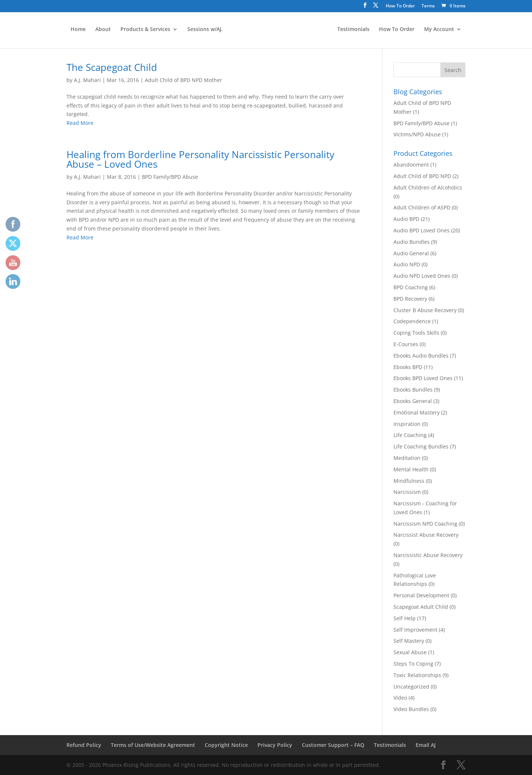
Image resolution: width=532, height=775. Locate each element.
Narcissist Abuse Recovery (426, 535)
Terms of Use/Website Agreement (153, 745)
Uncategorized (411, 687)
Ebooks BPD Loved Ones (423, 378)
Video (400, 698)
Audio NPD (407, 264)
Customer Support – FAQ (333, 745)
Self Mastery (409, 641)
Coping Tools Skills (416, 333)
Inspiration (407, 424)
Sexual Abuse (410, 652)
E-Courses (406, 344)
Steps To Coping (413, 664)
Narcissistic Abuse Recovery (428, 555)
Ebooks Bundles (413, 390)
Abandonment (411, 165)
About (102, 31)
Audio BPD (406, 219)
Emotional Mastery (417, 412)
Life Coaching (410, 435)
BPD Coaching (411, 287)
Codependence (412, 321)
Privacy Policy (275, 745)
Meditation (407, 458)
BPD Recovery (410, 299)
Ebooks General (413, 401)
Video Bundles (411, 709)
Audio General (411, 253)
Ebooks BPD (408, 367)
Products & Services (145, 31)
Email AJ (426, 745)
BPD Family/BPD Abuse (170, 177)
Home (77, 31)
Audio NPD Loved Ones (422, 276)
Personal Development (421, 595)
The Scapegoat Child (112, 67)
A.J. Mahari (87, 80)
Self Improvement (415, 630)
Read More (80, 123)
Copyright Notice (226, 745)
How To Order (400, 6)
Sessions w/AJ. (204, 31)
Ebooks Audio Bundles (421, 356)
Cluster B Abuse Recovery (425, 310)
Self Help (405, 618)
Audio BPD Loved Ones (422, 230)
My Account (440, 31)
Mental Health (411, 469)
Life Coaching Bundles (421, 446)
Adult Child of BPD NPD (422, 176)
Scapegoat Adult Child (421, 607)
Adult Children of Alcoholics (428, 187)
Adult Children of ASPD (422, 207)
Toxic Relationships (417, 675)
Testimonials (354, 31)
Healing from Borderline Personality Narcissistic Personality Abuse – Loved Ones (200, 159)
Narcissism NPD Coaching (425, 524)
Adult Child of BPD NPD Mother (183, 80)
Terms (428, 6)
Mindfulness (409, 481)
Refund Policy (84, 745)
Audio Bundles (412, 242)
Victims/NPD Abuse (417, 134)
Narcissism (407, 492)
